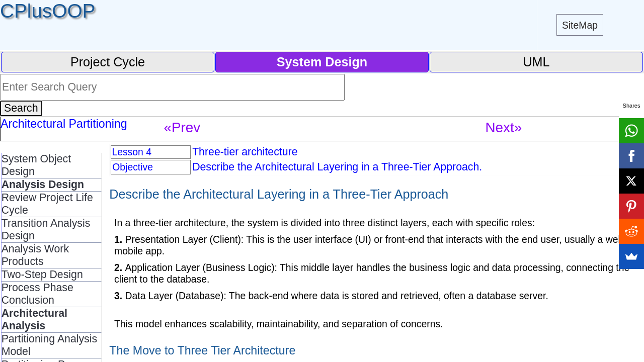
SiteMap (580, 25)
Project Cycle (108, 62)
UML (536, 62)
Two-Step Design (42, 275)
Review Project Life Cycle (47, 204)
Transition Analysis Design (46, 230)
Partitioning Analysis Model (49, 345)
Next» (504, 127)
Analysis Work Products (35, 255)
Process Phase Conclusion (37, 294)
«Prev (182, 127)
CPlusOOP (48, 11)
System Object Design (36, 165)
